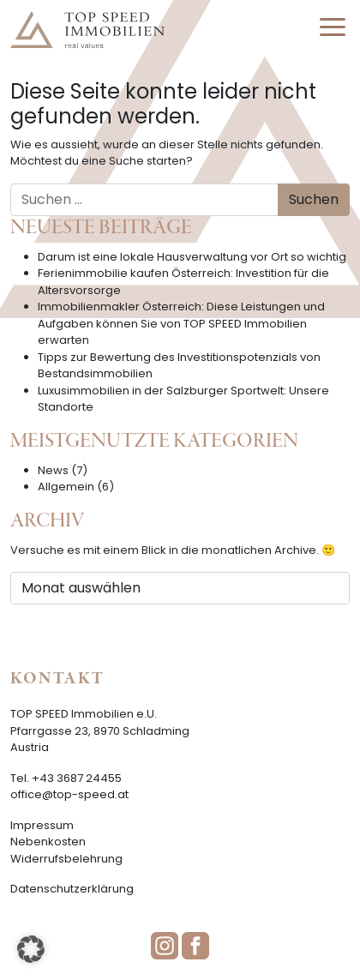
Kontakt (57, 679)
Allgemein (66, 487)
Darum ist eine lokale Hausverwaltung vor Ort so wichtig (192, 257)
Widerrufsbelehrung (66, 859)
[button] (31, 949)
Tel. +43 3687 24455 (66, 778)
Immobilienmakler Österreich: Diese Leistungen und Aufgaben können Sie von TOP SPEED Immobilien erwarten (181, 323)
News (53, 470)
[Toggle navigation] (333, 30)
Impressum (42, 825)
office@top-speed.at (69, 794)
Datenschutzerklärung (72, 889)
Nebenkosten (48, 842)
